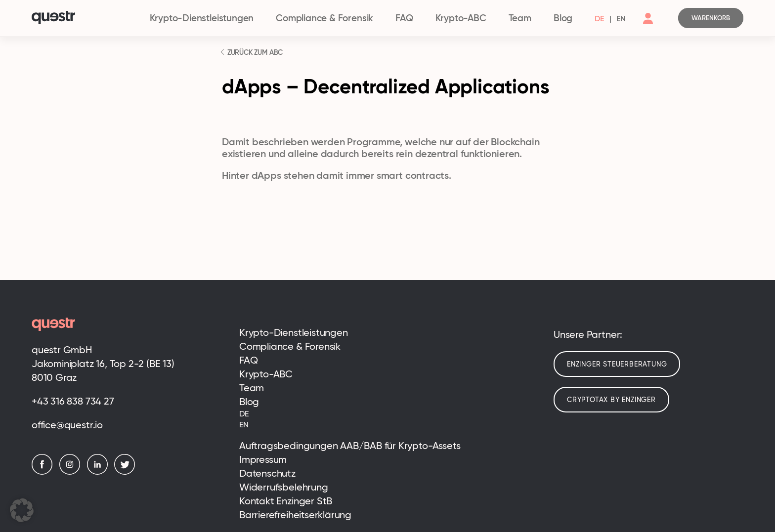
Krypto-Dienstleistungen (202, 18)
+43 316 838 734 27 (73, 401)
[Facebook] (44, 472)
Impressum (263, 459)
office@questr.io (67, 425)
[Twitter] (127, 472)
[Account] (648, 27)
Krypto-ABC (461, 18)
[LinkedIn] (100, 472)
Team (520, 18)
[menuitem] (599, 18)
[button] (22, 510)
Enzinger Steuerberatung (617, 364)
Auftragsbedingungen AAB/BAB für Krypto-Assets (350, 446)
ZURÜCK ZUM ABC (254, 52)
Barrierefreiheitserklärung (295, 515)
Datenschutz (267, 473)
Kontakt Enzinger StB (286, 501)
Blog (563, 18)
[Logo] (85, 19)
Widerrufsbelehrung (284, 487)
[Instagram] (72, 472)
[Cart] (711, 18)
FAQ (404, 18)
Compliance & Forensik (324, 18)
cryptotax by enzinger (611, 400)
